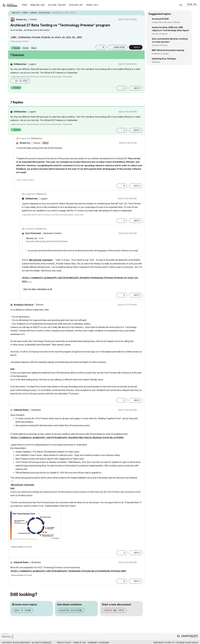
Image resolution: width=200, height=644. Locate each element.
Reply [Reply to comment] (137, 88)
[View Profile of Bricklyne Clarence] (24, 305)
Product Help (92, 5)
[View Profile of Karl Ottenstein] (33, 233)
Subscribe (119, 47)
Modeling (156, 62)
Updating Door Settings (164, 59)
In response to (30, 138)
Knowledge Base (38, 5)
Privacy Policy (64, 643)
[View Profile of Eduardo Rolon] (21, 410)
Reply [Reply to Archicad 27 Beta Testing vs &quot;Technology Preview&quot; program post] (137, 47)
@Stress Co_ (32, 238)
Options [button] (141, 13)
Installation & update (160, 54)
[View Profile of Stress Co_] (22, 19)
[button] (98, 47)
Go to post (22, 81)
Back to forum (23, 610)
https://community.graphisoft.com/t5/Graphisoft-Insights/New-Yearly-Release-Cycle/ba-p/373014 (67, 438)
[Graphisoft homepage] (188, 637)
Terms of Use (79, 643)
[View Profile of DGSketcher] (20, 64)
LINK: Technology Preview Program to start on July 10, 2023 (46, 37)
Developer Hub (76, 5)
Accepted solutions (71, 610)
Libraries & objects (160, 34)
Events (26, 48)
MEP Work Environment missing (168, 50)
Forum (24, 5)
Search (173, 5)
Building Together (57, 5)
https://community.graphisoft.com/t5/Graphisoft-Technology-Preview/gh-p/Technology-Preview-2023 (68, 571)
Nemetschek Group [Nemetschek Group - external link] (189, 643)
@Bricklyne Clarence (41, 260)
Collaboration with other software (166, 22)
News (34, 48)
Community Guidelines (98, 643)
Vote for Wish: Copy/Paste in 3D (38, 289)
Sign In (192, 5)
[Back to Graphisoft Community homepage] (10, 5)
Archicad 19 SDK (160, 19)
